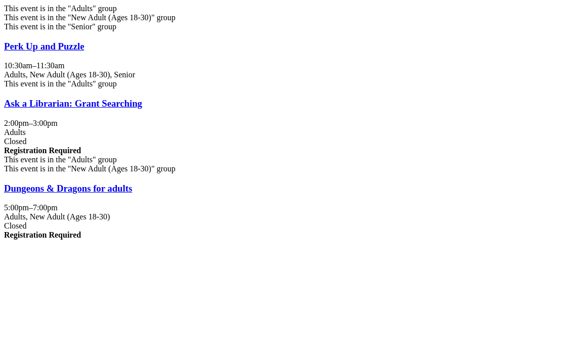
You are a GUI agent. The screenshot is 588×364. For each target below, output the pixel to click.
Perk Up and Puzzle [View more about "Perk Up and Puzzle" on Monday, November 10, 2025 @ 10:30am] (44, 46)
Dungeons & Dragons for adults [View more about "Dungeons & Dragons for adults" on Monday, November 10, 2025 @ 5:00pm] (68, 188)
